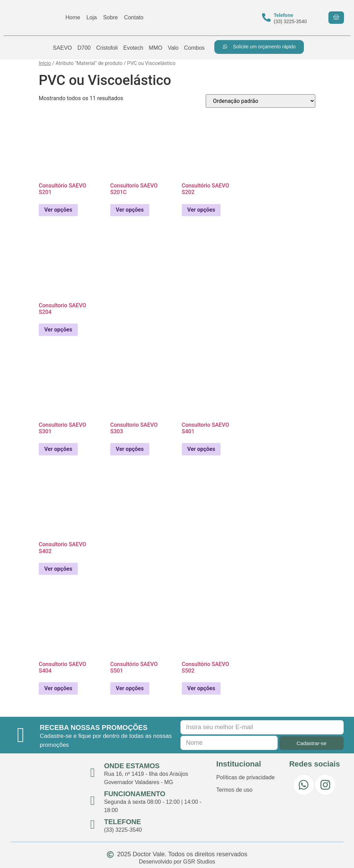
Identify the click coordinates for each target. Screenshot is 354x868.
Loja (92, 17)
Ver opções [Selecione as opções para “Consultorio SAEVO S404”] (58, 688)
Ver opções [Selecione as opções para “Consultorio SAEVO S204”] (58, 330)
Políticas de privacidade (246, 777)
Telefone (284, 15)
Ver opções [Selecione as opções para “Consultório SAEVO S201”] (58, 210)
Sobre (110, 17)
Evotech (133, 48)
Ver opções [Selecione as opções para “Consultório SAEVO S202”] (201, 210)
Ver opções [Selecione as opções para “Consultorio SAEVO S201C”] (130, 210)
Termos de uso (235, 790)
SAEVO (62, 48)
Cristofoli (107, 48)
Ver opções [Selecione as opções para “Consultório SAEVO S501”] (130, 688)
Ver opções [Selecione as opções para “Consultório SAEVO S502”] (201, 688)
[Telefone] (266, 17)
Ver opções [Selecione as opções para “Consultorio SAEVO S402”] (58, 569)
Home (73, 17)
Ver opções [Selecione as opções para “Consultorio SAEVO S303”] (130, 449)
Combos (194, 48)
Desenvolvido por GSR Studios (177, 862)
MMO (155, 48)
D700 (84, 48)
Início (45, 63)
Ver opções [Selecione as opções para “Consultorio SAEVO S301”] (58, 449)
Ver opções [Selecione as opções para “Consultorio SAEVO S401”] (201, 449)
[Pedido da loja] (260, 101)
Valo (173, 48)
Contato (134, 17)
